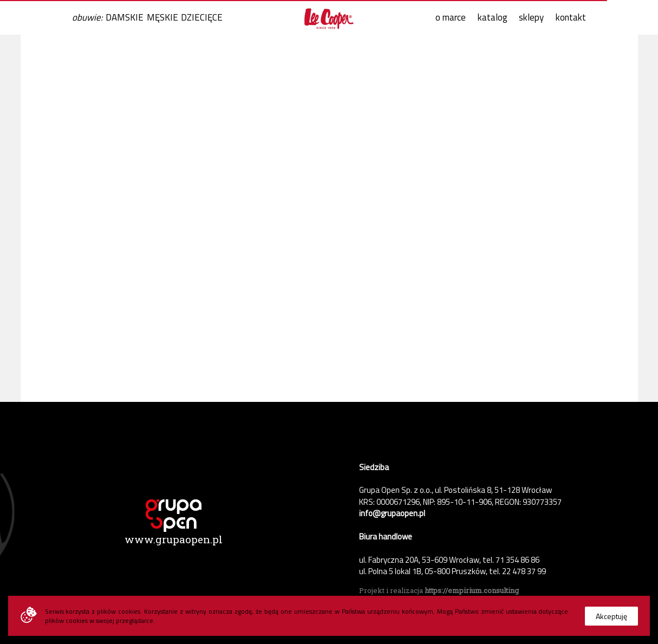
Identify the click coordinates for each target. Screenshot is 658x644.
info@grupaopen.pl (392, 513)
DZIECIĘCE (202, 17)
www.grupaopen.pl (174, 539)
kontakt (571, 17)
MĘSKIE (162, 17)
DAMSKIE (125, 17)
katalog (493, 17)
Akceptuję (611, 616)
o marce (451, 17)
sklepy (531, 17)
